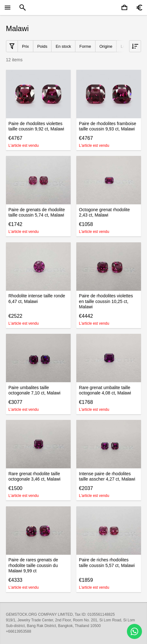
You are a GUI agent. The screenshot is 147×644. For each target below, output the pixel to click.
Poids (42, 46)
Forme (85, 46)
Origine (106, 46)
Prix (25, 46)
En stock (63, 46)
